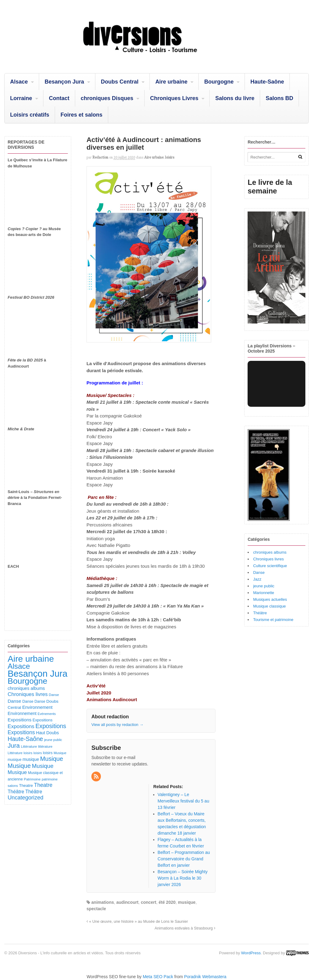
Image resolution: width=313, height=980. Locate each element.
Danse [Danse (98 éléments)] (40, 701)
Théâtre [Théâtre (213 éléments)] (34, 791)
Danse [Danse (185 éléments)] (14, 701)
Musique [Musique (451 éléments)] (52, 759)
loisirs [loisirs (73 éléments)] (38, 753)
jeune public (264, 586)
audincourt (127, 902)
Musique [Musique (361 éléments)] (43, 766)
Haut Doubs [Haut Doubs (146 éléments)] (48, 733)
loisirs (170, 157)
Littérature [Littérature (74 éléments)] (15, 753)
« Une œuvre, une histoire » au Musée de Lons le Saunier (137, 922)
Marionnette (264, 593)
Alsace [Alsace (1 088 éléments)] (19, 666)
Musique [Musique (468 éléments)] (19, 766)
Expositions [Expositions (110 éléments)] (42, 720)
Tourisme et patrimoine (273, 620)
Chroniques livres (268, 559)
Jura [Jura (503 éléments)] (14, 746)
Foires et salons (81, 115)
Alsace (19, 82)
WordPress (251, 953)
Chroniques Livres (174, 98)
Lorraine (21, 98)
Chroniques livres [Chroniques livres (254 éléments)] (28, 694)
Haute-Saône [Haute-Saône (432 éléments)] (25, 739)
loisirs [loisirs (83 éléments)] (28, 753)
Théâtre (260, 613)
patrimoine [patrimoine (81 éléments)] (50, 779)
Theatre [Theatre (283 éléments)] (43, 785)
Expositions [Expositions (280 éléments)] (21, 732)
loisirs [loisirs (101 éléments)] (48, 753)
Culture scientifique (270, 566)
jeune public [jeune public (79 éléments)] (53, 740)
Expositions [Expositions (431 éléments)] (51, 726)
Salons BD (279, 98)
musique (187, 902)
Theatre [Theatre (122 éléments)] (26, 785)
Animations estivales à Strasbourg (185, 928)
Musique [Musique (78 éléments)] (60, 753)
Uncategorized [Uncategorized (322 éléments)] (26, 798)
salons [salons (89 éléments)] (13, 785)
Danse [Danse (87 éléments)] (54, 695)
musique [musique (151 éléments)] (31, 759)
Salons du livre (235, 98)
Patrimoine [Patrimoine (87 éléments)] (32, 779)
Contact (59, 98)
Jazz (257, 579)
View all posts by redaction (117, 725)
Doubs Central (120, 82)
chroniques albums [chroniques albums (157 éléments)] (26, 688)
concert (149, 902)
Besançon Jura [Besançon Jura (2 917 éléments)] (38, 673)
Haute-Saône (267, 82)
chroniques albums (270, 552)
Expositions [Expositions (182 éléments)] (20, 720)
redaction (100, 157)
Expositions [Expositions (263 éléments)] (21, 726)
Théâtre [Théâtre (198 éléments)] (16, 792)
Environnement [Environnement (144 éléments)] (22, 713)
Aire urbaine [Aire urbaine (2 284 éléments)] (31, 659)
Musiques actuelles (270, 599)
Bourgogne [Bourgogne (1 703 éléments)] (28, 681)
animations (103, 902)
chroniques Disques (107, 98)
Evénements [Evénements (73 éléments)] (47, 714)
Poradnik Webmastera (205, 977)
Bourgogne (219, 82)
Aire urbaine (171, 82)
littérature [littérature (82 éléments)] (45, 746)
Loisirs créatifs (30, 115)
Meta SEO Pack (158, 977)
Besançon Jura (64, 82)
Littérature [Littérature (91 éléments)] (29, 746)
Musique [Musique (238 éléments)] (17, 772)
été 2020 (167, 902)
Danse (259, 572)
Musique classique (269, 606)
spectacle (96, 909)
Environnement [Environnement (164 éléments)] (37, 707)
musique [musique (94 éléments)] (15, 760)
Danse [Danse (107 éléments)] (28, 701)
